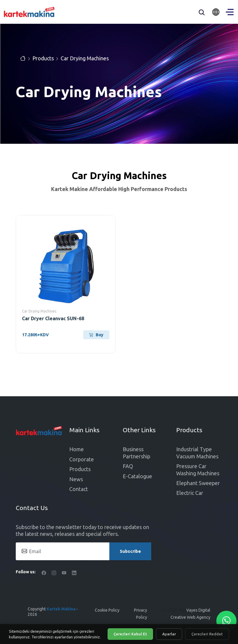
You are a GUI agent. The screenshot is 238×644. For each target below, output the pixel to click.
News (76, 479)
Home (77, 449)
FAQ (128, 466)
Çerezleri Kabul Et (130, 634)
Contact (79, 489)
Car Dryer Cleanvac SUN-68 (53, 318)
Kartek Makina (61, 609)
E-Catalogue (137, 476)
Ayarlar (169, 634)
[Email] (83, 551)
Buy (96, 335)
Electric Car (190, 493)
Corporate (82, 459)
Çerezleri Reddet (207, 634)
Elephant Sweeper (198, 483)
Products (43, 58)
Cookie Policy (107, 610)
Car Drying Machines (85, 58)
